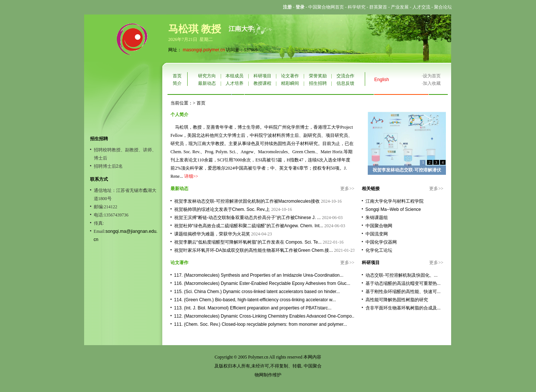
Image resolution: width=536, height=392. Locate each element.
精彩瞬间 (290, 83)
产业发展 (400, 7)
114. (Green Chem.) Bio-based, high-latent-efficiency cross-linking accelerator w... (255, 300)
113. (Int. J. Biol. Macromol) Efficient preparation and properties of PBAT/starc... (253, 308)
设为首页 (432, 76)
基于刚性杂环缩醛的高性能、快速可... (403, 292)
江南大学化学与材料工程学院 (395, 201)
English (382, 80)
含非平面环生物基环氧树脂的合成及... (403, 308)
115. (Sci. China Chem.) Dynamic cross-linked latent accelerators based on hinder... (257, 292)
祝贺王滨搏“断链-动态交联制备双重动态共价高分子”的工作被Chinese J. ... (248, 218)
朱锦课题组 (377, 218)
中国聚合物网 (379, 226)
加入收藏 (432, 83)
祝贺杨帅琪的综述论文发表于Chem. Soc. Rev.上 (222, 209)
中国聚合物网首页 (326, 7)
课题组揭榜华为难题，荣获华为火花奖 (212, 234)
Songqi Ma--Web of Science (393, 209)
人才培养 (234, 83)
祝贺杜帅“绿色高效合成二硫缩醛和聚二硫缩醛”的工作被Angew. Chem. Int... (249, 226)
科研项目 (262, 76)
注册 (287, 7)
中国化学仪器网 (381, 242)
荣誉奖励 (318, 76)
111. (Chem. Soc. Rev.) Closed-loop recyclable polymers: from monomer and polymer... (261, 324)
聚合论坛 (443, 7)
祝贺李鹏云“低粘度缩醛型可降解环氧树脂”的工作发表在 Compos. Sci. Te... (248, 242)
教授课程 (262, 83)
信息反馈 (345, 83)
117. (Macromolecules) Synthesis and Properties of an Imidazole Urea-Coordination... (259, 275)
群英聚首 (378, 7)
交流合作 (345, 76)
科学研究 (357, 7)
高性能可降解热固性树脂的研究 (397, 300)
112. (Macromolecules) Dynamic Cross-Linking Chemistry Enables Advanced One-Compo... (265, 316)
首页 (177, 76)
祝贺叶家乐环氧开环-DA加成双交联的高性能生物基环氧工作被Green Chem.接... (254, 250)
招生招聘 (318, 83)
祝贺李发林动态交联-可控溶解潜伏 (407, 170)
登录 (300, 7)
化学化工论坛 (379, 250)
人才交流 (421, 7)
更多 (345, 189)
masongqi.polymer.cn (204, 50)
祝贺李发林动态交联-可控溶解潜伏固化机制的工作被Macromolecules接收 (247, 201)
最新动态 (207, 83)
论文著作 (290, 76)
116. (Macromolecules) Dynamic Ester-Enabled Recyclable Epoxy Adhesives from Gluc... (262, 283)
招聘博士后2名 (109, 166)
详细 (189, 176)
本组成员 (234, 76)
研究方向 (207, 76)
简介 (177, 83)
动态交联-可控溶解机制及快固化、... (402, 275)
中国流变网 (377, 234)
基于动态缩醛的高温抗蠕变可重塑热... (403, 283)
